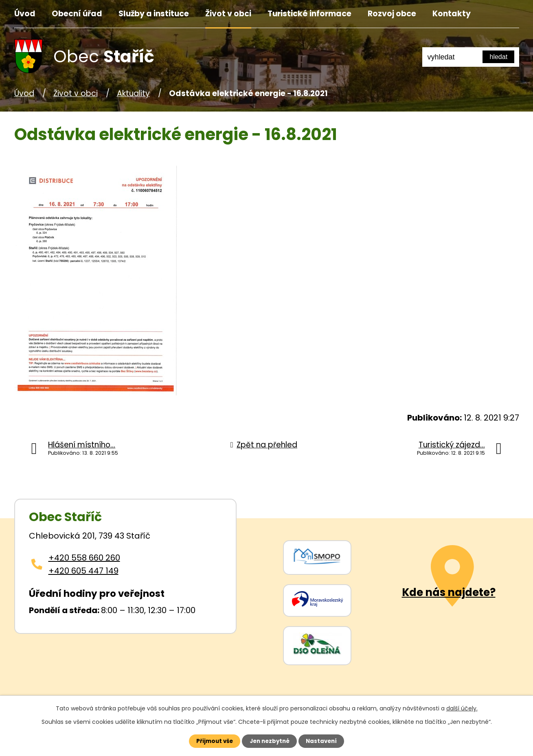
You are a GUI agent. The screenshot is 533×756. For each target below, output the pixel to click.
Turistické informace (309, 14)
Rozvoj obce (392, 14)
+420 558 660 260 (84, 558)
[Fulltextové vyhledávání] (471, 57)
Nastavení (326, 741)
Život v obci (228, 14)
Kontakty (452, 14)
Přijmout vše (210, 741)
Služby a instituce (154, 14)
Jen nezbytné (270, 741)
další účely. (462, 708)
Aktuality (133, 93)
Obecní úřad (77, 14)
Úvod (25, 14)
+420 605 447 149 (83, 571)
